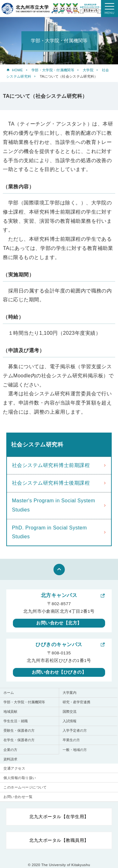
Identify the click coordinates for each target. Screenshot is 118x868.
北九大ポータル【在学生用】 (59, 817)
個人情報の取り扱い (20, 778)
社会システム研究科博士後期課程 (51, 483)
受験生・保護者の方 (19, 730)
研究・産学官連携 (76, 702)
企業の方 (10, 750)
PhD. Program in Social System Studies (49, 532)
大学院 (88, 70)
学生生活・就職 (16, 721)
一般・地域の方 (75, 750)
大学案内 (70, 693)
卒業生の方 (71, 740)
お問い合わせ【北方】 (59, 623)
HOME (17, 70)
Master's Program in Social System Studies (53, 505)
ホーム (9, 693)
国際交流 (70, 712)
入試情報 (70, 721)
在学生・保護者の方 (19, 740)
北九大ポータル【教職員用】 (59, 840)
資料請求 (10, 759)
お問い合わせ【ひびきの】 (59, 672)
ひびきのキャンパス (59, 644)
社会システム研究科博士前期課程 (51, 465)
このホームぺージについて (25, 787)
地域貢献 (10, 712)
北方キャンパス (59, 595)
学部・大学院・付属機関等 (53, 70)
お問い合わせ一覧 (18, 797)
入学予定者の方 (75, 730)
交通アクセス (14, 768)
